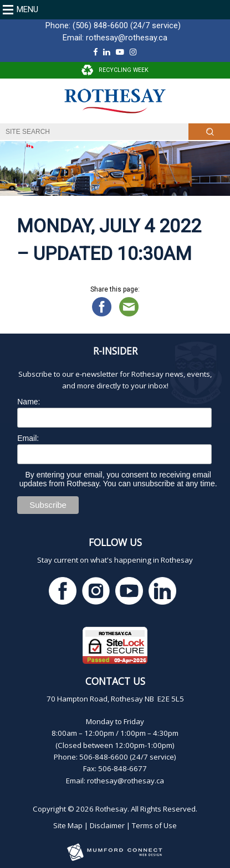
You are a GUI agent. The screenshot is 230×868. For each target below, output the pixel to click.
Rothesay (111, 809)
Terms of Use (154, 825)
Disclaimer (107, 825)
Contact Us (115, 681)
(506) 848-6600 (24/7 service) (127, 25)
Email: (28, 438)
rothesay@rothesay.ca (127, 38)
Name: (29, 402)
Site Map (68, 825)
